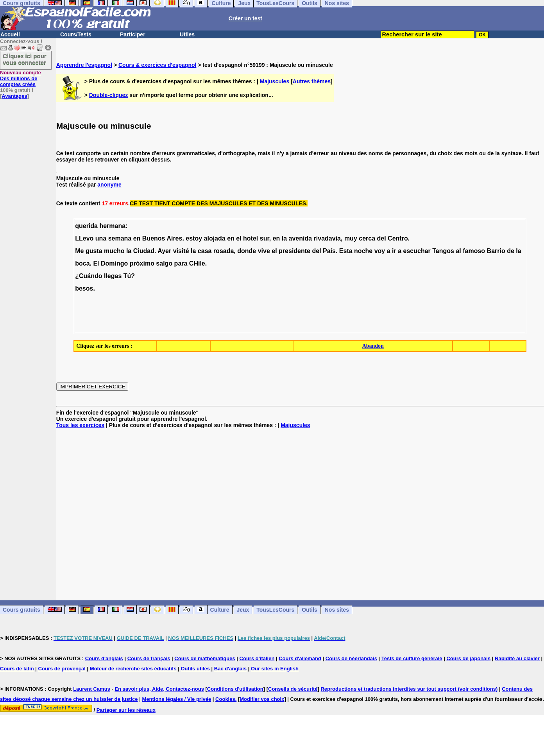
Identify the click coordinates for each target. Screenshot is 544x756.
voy (380, 251)
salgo (164, 263)
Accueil (10, 34)
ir (394, 251)
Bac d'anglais (230, 669)
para (181, 263)
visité (181, 251)
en (137, 238)
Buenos (154, 238)
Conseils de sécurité (293, 689)
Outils (310, 610)
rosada (224, 251)
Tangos (443, 251)
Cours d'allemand (300, 658)
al (458, 251)
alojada (215, 238)
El (96, 263)
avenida (301, 238)
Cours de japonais (468, 658)
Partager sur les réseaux (126, 710)
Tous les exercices (80, 425)
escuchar (417, 251)
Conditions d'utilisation (235, 689)
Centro (398, 238)
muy (351, 238)
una (101, 238)
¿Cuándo (89, 276)
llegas (113, 276)
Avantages (14, 96)
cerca (367, 238)
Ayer (164, 251)
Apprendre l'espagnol (84, 65)
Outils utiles (195, 669)
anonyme (109, 185)
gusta (94, 251)
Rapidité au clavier (517, 658)
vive (264, 251)
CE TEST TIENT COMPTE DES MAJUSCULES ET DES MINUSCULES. (219, 203)
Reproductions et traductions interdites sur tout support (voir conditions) (409, 689)
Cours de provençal (62, 669)
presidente (294, 251)
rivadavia (327, 238)
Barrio (496, 251)
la (284, 238)
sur (265, 238)
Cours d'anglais (104, 658)
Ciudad (144, 251)
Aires (174, 238)
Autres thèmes (312, 81)
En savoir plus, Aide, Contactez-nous (159, 689)
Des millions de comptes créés (21, 78)
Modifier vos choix (262, 699)
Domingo (114, 263)
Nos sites (337, 610)
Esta (346, 251)
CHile (197, 263)
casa (205, 251)
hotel (251, 238)
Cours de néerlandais (351, 658)
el (239, 238)
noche (363, 251)
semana (120, 238)
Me (79, 251)
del (382, 238)
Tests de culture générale (412, 658)
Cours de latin (17, 669)
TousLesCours (275, 610)
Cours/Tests (76, 34)
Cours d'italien (257, 658)
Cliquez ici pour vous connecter (25, 59)
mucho (114, 251)
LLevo (84, 238)
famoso (474, 251)
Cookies (225, 699)
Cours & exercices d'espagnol (157, 65)
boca (82, 263)
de (511, 251)
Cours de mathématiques (205, 658)
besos (84, 288)
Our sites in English (275, 669)
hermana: (113, 226)
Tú (127, 276)
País (329, 251)
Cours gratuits (21, 610)
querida (86, 226)
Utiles (187, 34)
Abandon (373, 346)
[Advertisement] (300, 514)
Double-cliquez (109, 95)
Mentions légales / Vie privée (176, 699)
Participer (133, 34)
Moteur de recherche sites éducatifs (133, 669)
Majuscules (275, 81)
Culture (220, 610)
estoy (194, 238)
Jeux (243, 610)
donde (247, 251)
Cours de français (149, 658)
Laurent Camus (92, 689)
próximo (142, 263)
